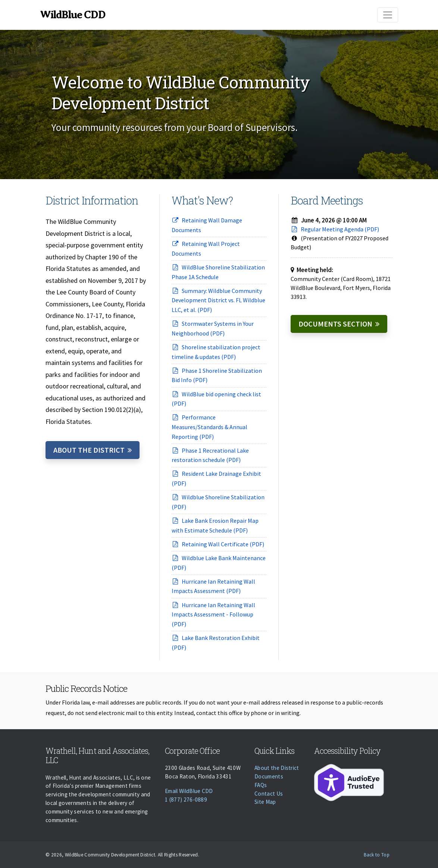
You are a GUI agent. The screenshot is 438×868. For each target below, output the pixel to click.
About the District (89, 450)
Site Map (265, 802)
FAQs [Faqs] (261, 785)
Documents (269, 776)
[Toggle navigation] (388, 15)
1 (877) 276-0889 (186, 800)
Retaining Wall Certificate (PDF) (218, 544)
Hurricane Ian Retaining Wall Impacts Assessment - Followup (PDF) (213, 614)
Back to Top (377, 855)
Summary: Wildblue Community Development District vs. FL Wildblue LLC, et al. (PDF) (218, 300)
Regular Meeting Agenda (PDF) (335, 229)
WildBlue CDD (73, 15)
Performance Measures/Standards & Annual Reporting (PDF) (209, 427)
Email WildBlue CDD (189, 791)
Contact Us (269, 794)
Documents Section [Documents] (335, 324)
